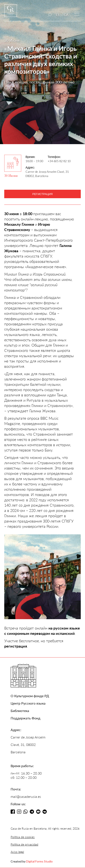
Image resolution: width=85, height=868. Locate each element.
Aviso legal (17, 852)
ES (58, 15)
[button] (77, 13)
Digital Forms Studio (39, 861)
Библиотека (20, 711)
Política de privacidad (24, 844)
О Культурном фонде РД (30, 696)
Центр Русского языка (28, 703)
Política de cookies (23, 837)
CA (66, 15)
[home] (11, 13)
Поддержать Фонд (25, 718)
